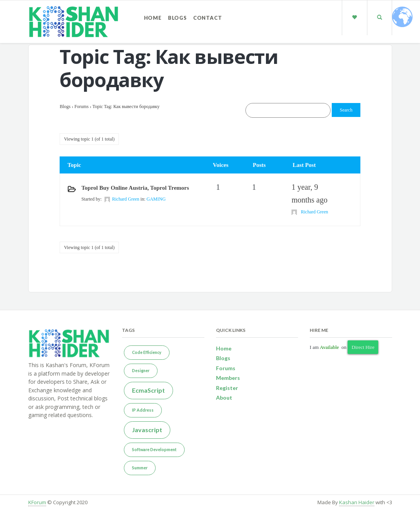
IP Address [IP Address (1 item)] (143, 410)
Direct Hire (363, 347)
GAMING (156, 199)
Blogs (177, 18)
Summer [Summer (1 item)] (140, 468)
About (224, 398)
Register (227, 388)
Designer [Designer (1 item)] (141, 370)
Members (228, 378)
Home (153, 18)
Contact (208, 18)
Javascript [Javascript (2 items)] (147, 430)
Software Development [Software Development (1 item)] (154, 449)
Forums (81, 106)
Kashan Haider (357, 502)
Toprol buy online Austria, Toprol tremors (135, 188)
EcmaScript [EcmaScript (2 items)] (148, 390)
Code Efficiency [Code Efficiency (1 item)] (147, 352)
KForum (37, 502)
